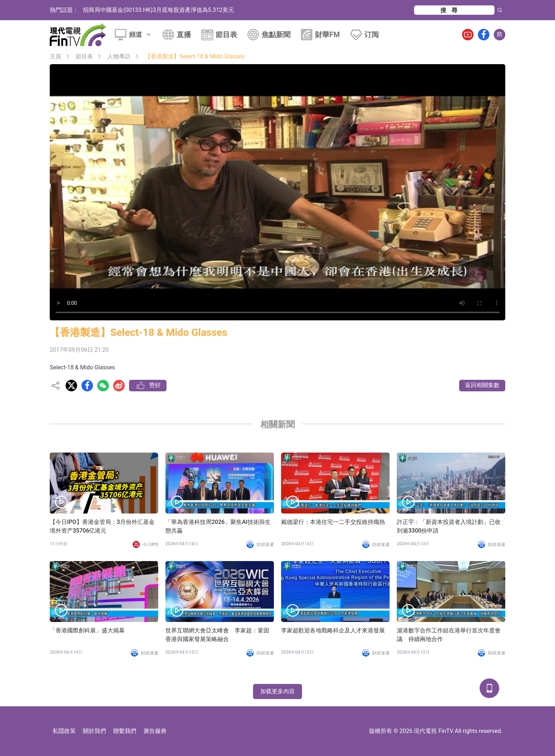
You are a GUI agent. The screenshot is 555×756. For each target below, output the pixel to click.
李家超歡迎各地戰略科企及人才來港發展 (333, 630)
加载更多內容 (277, 691)
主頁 (55, 56)
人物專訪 (119, 56)
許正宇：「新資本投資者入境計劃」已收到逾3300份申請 (449, 526)
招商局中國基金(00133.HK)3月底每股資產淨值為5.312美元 (158, 10)
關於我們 (94, 731)
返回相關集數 (482, 385)
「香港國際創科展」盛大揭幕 (87, 630)
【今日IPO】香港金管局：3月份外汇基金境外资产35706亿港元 (102, 526)
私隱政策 (64, 731)
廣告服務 (155, 731)
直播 (184, 35)
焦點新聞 (276, 35)
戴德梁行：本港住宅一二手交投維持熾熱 (333, 522)
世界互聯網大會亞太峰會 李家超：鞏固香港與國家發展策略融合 (217, 635)
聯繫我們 (125, 731)
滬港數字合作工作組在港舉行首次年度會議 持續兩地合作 (449, 635)
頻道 (141, 34)
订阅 (372, 35)
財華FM (327, 35)
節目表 (226, 35)
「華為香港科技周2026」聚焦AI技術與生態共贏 (218, 526)
